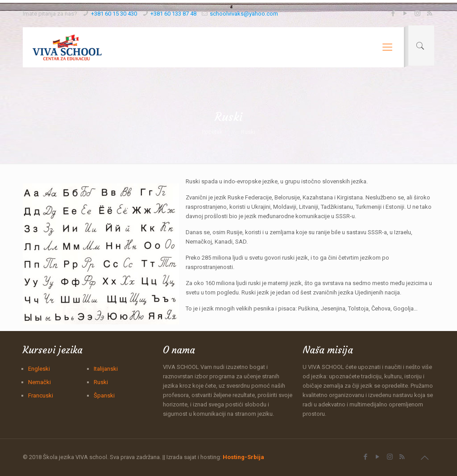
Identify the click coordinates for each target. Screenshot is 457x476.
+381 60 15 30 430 (114, 14)
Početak (212, 132)
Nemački (39, 382)
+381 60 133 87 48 (173, 14)
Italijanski (106, 369)
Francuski (41, 395)
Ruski (101, 382)
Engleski (39, 369)
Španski (104, 395)
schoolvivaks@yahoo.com (244, 14)
